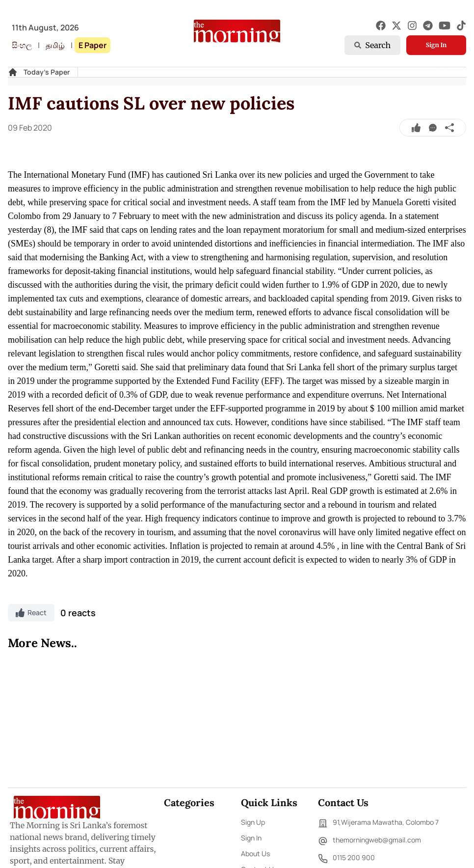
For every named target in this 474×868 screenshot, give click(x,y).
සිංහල (22, 45)
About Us (255, 854)
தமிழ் (55, 45)
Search (372, 45)
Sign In (436, 45)
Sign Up (253, 822)
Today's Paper (47, 72)
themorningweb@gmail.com (369, 841)
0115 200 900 (346, 859)
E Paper (92, 45)
